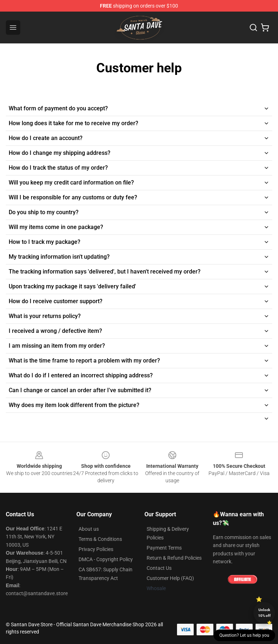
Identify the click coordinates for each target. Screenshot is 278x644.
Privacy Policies (96, 549)
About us (89, 529)
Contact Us (159, 568)
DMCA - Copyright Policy (106, 559)
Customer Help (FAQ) (170, 578)
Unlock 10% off (264, 613)
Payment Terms (164, 548)
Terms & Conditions (100, 539)
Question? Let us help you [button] (244, 635)
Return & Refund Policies (174, 558)
